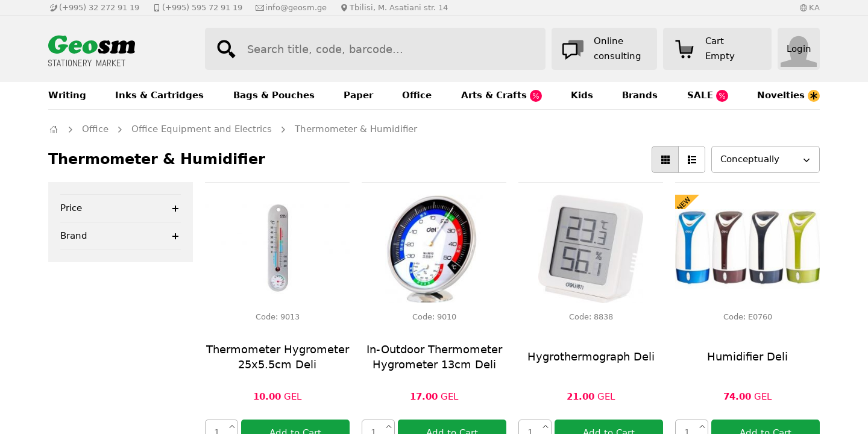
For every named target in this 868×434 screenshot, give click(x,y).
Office (417, 95)
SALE (708, 96)
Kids (582, 95)
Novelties (788, 96)
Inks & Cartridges (159, 95)
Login (799, 49)
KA (814, 8)
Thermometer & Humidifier (356, 129)
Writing (67, 95)
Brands (640, 95)
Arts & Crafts (502, 96)
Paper (358, 95)
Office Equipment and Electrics (202, 129)
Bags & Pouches (274, 95)
